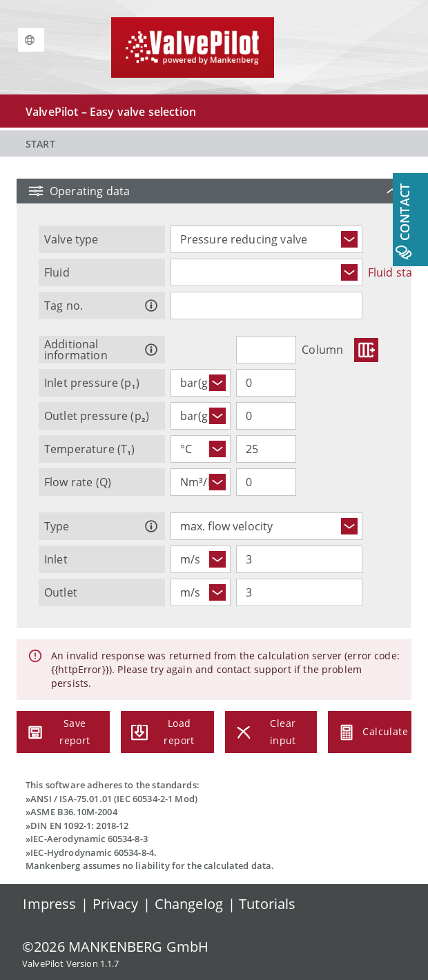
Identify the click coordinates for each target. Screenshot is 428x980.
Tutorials (267, 904)
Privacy (116, 904)
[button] (214, 191)
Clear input (271, 732)
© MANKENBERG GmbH (115, 947)
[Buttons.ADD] (366, 350)
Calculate (370, 732)
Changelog (189, 904)
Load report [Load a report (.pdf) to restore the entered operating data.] (168, 732)
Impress (49, 904)
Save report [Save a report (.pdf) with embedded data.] (63, 732)
